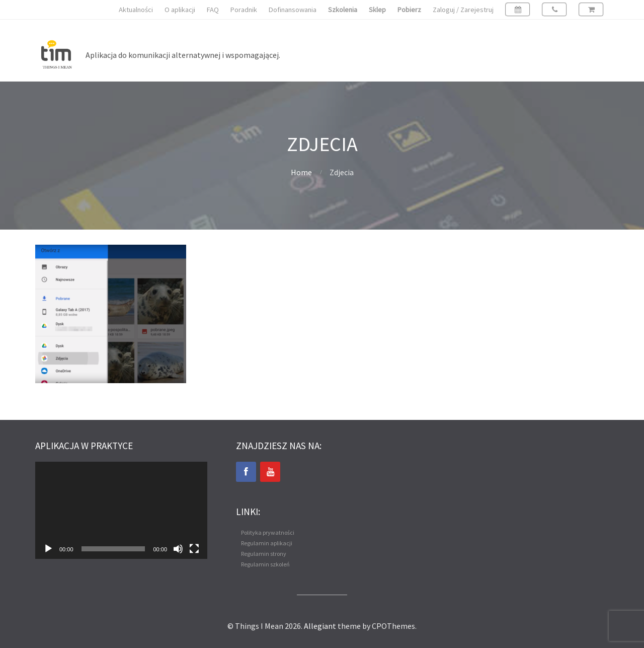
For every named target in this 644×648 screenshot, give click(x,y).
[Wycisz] (178, 549)
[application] (121, 510)
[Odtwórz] (48, 549)
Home (301, 172)
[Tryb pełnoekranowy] (194, 549)
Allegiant (320, 626)
